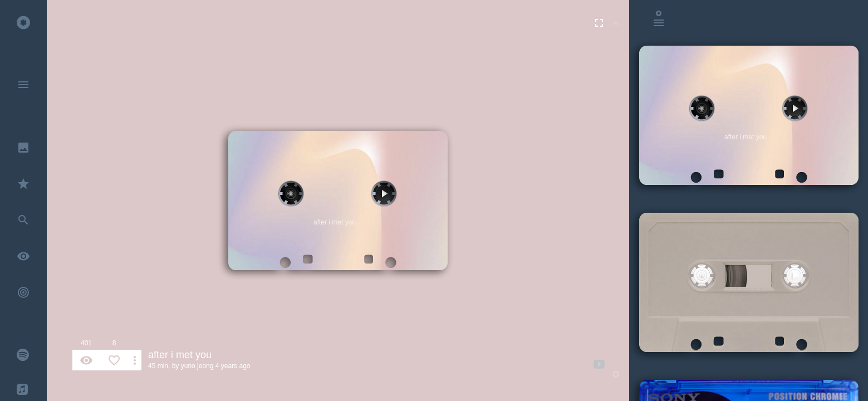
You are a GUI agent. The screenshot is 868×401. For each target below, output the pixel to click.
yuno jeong (197, 366)
